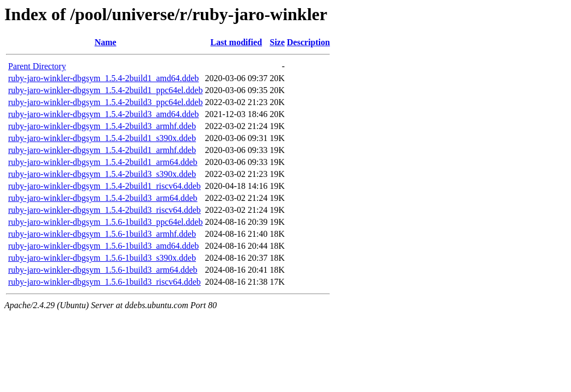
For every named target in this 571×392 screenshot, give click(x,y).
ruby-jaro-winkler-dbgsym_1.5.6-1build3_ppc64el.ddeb (105, 222)
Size (278, 42)
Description (308, 42)
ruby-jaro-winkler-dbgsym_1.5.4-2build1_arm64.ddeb (103, 162)
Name (106, 42)
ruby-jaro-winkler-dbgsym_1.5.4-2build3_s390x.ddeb (102, 174)
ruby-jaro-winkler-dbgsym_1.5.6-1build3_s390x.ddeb (102, 258)
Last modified (237, 42)
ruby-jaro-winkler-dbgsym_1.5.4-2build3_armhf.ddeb (102, 126)
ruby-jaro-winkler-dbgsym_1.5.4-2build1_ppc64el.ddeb (105, 90)
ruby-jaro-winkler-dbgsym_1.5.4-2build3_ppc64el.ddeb (105, 102)
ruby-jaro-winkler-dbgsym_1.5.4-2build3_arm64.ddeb (103, 198)
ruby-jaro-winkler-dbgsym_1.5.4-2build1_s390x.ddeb (102, 138)
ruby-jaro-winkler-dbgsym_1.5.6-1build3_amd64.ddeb (103, 246)
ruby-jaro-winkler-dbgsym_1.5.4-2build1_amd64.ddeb (103, 78)
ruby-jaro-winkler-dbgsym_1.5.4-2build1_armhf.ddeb (102, 150)
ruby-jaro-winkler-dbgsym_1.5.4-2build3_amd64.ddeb (103, 114)
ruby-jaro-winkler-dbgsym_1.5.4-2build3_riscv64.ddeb (105, 210)
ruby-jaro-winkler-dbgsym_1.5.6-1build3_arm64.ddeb (103, 270)
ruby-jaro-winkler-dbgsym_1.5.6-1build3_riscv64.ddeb (105, 282)
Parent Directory (37, 66)
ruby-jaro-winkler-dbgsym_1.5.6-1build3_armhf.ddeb (102, 234)
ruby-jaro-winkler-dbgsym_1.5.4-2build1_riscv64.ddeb (105, 186)
